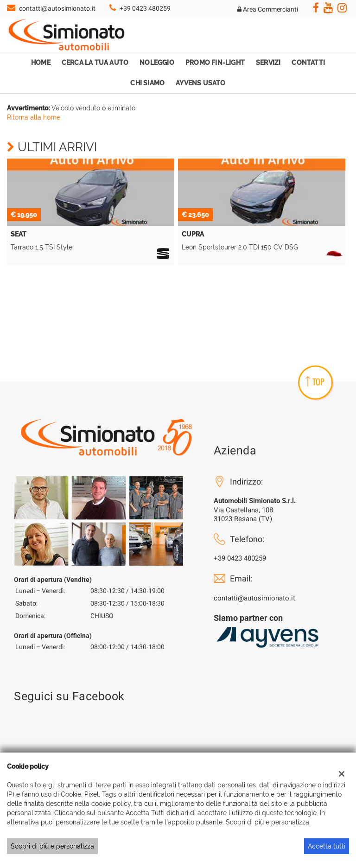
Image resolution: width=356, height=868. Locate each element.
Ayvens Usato (200, 83)
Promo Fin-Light (215, 63)
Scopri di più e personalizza (52, 846)
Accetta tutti (327, 846)
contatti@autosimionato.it (57, 8)
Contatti (308, 63)
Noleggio (157, 63)
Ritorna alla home (34, 117)
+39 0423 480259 (145, 8)
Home (41, 63)
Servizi (268, 63)
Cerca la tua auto (95, 63)
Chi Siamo (147, 83)
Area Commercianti (268, 9)
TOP (315, 382)
